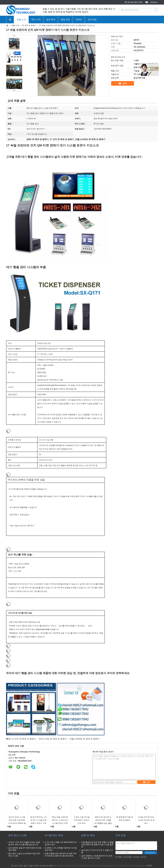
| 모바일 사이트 (139, 857)
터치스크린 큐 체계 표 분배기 (53, 739)
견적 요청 (92, 20)
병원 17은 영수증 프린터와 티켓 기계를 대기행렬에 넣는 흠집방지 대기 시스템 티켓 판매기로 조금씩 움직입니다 (103, 820)
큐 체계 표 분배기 (29, 25)
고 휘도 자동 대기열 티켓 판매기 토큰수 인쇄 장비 (82, 820)
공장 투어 (51, 20)
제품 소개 (21, 20)
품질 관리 (65, 20)
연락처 (79, 20)
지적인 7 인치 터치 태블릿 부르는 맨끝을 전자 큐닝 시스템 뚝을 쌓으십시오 (24, 843)
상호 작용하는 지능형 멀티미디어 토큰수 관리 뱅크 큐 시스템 (97, 857)
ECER (149, 866)
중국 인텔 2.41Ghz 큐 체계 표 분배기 (39, 866)
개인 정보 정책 (17, 866)
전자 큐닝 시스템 (17, 835)
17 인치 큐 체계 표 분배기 (24, 739)
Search (156, 10)
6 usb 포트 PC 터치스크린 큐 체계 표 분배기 (146, 820)
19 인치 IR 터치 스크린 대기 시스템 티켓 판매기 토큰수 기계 (38, 820)
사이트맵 (127, 857)
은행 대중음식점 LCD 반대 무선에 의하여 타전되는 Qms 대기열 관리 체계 (61, 855)
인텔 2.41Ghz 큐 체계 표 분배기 (84, 739)
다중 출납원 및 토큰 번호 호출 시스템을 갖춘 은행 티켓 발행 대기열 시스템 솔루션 (97, 845)
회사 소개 (36, 20)
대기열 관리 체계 (54, 835)
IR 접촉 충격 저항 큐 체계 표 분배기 (125, 819)
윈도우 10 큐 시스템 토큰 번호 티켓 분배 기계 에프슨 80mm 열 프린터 (17, 820)
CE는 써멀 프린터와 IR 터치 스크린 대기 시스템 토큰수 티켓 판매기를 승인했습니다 (60, 820)
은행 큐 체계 (88, 835)
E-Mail (118, 857)
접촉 (125, 83)
